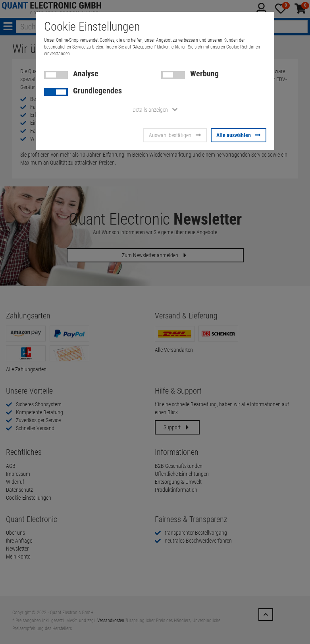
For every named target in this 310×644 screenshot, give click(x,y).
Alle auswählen (239, 135)
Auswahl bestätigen (175, 135)
